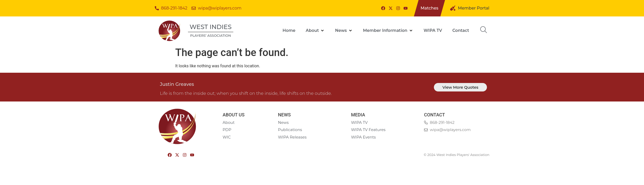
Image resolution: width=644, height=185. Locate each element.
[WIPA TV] (433, 31)
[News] (344, 31)
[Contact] (461, 31)
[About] (315, 31)
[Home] (289, 31)
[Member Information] (388, 31)
